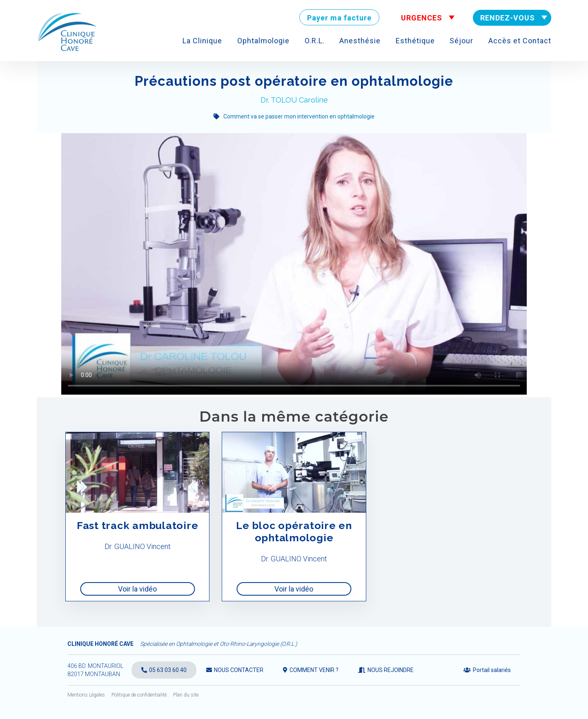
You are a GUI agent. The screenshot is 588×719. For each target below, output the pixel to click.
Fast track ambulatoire (138, 525)
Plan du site (186, 695)
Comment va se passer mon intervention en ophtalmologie (299, 116)
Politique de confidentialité (139, 695)
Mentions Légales (86, 695)
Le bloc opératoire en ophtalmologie (294, 531)
